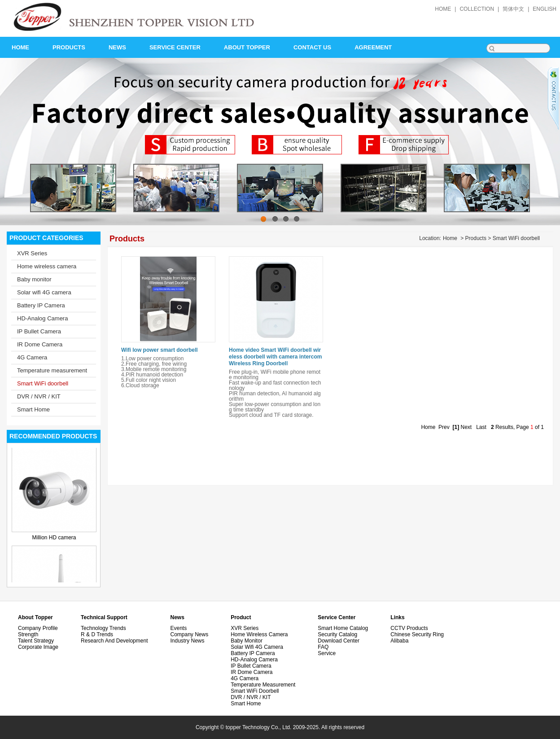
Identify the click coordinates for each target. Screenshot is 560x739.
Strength (28, 634)
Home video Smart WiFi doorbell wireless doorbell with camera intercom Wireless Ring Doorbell (275, 357)
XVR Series (32, 253)
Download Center (339, 641)
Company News (189, 634)
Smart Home (33, 409)
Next (466, 427)
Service (327, 653)
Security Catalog (337, 634)
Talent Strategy (36, 641)
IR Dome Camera (40, 344)
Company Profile (38, 628)
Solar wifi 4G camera (44, 292)
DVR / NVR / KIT (39, 396)
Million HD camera (54, 538)
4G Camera (32, 357)
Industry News (187, 641)
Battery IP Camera (41, 305)
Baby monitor (34, 279)
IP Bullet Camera (39, 331)
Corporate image (38, 647)
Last (481, 427)
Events (178, 628)
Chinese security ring (417, 634)
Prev (444, 427)
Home (450, 238)
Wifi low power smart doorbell (160, 350)
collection (477, 9)
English (545, 9)
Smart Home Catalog (343, 628)
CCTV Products (409, 628)
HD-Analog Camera (42, 318)
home (443, 9)
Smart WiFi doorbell (43, 383)
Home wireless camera (47, 266)
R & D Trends (97, 634)
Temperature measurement (52, 370)
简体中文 (513, 9)
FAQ (323, 647)
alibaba (399, 641)
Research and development (114, 641)
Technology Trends (103, 628)
